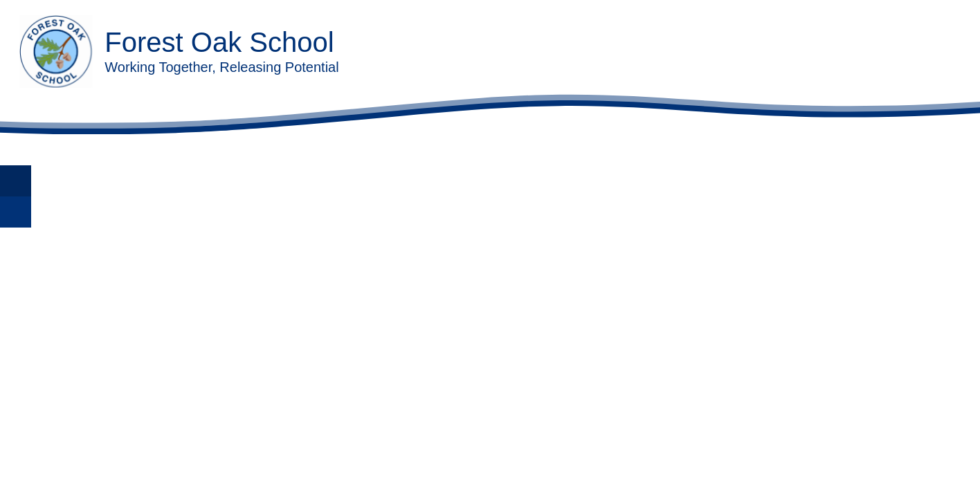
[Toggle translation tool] (16, 181)
